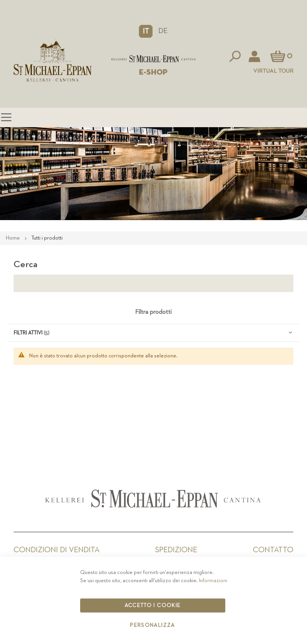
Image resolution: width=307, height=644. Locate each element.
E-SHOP (153, 72)
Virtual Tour (273, 71)
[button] (146, 31)
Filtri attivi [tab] (28, 333)
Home (13, 238)
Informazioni (213, 581)
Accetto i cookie (153, 605)
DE (163, 31)
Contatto (273, 550)
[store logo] (154, 59)
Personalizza (152, 625)
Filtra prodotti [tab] (153, 312)
